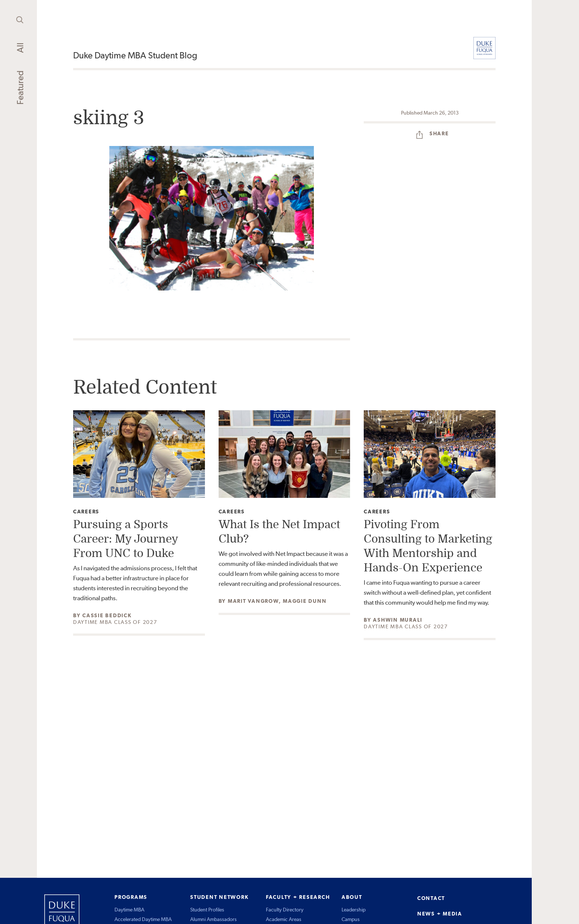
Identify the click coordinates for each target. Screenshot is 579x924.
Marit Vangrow (253, 601)
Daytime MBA (129, 910)
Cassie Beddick (107, 615)
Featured (20, 88)
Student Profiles (207, 910)
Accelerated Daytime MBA (143, 919)
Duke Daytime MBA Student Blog (135, 55)
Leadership (354, 910)
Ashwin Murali (398, 620)
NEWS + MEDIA (440, 914)
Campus (351, 919)
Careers (86, 512)
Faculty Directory (285, 910)
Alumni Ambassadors (213, 919)
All (20, 48)
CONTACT (431, 898)
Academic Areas (284, 919)
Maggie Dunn (305, 601)
